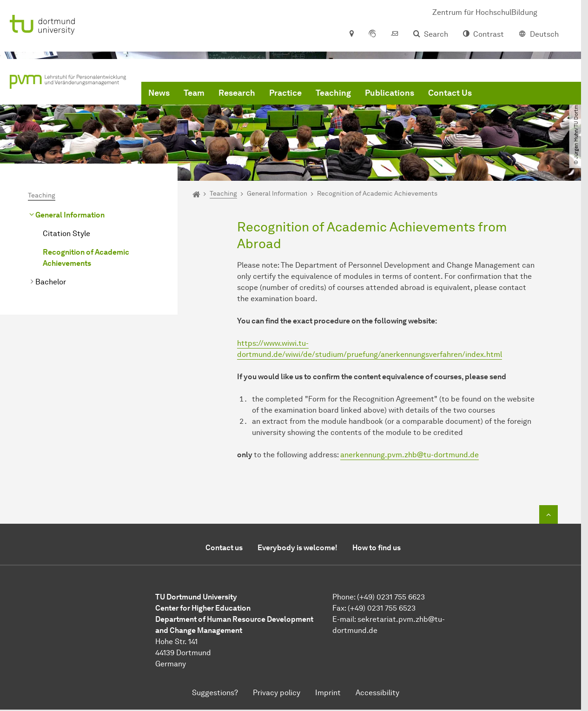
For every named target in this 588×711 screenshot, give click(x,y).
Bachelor (51, 282)
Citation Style (66, 234)
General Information (70, 215)
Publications (390, 93)
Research (237, 93)
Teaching (333, 93)
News (159, 93)
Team (194, 93)
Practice (285, 93)
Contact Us (450, 93)
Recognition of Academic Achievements (86, 258)
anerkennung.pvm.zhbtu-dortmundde (410, 455)
